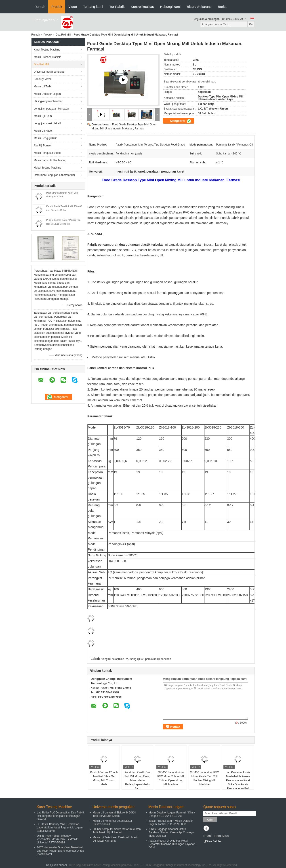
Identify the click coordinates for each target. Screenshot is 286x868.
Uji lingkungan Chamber (48, 101)
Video (73, 7)
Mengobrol (181, 121)
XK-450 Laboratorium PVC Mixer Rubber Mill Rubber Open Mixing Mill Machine (171, 778)
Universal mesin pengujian (49, 72)
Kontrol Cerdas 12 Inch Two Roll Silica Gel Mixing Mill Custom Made (104, 778)
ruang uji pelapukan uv (114, 659)
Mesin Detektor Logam (47, 94)
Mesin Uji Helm (43, 116)
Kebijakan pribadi (57, 865)
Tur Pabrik (117, 7)
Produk (57, 7)
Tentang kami (93, 7)
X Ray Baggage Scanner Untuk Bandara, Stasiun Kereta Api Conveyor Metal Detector (171, 832)
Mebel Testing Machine (47, 168)
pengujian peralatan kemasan (51, 109)
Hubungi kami (170, 7)
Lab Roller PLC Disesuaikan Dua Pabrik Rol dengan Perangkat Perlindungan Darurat (61, 816)
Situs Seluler (212, 841)
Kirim (210, 820)
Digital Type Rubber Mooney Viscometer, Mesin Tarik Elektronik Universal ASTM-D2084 (57, 839)
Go (251, 24)
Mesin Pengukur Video (47, 153)
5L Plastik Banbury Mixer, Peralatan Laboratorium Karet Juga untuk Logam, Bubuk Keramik (60, 828)
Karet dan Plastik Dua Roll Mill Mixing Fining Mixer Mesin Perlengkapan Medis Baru (137, 780)
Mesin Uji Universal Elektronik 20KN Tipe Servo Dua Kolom (114, 814)
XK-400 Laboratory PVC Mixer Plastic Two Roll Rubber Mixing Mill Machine (205, 778)
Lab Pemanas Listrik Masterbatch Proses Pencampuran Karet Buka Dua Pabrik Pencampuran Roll (238, 780)
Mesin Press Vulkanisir (47, 57)
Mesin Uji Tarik (42, 87)
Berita (222, 7)
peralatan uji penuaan (158, 659)
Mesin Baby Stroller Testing (50, 160)
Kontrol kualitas (142, 7)
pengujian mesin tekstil (47, 123)
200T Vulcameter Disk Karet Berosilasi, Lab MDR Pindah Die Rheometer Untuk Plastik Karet (60, 851)
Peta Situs (221, 836)
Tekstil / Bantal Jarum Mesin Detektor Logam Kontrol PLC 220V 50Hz (171, 823)
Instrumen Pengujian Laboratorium (54, 175)
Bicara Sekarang (199, 7)
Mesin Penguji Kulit (45, 138)
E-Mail (208, 836)
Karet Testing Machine (47, 50)
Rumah (40, 7)
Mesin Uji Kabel (43, 131)
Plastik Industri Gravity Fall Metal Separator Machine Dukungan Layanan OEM (172, 844)
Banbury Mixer (42, 79)
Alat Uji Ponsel (42, 146)
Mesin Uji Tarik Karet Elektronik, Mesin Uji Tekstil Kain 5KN (116, 839)
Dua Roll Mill (63, 35)
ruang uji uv (137, 659)
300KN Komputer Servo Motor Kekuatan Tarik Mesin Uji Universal (117, 831)
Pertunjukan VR (46, 20)
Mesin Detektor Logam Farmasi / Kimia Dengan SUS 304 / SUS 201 (172, 814)
